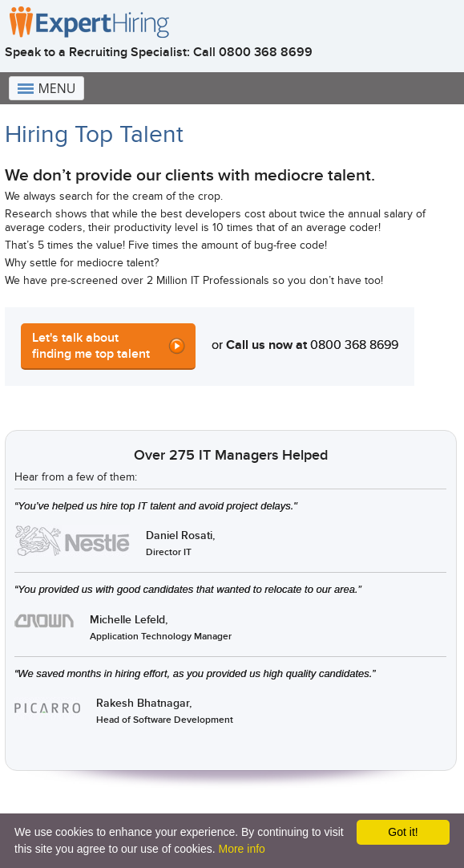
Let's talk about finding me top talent (91, 346)
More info (241, 849)
